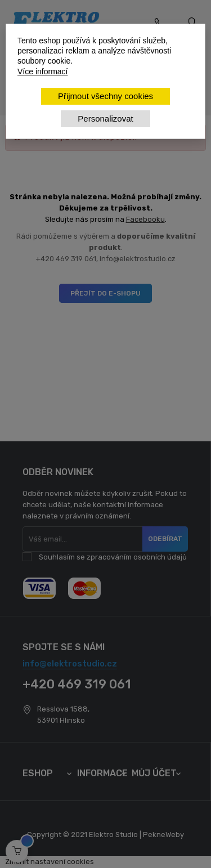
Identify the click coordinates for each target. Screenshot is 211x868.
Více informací (42, 71)
